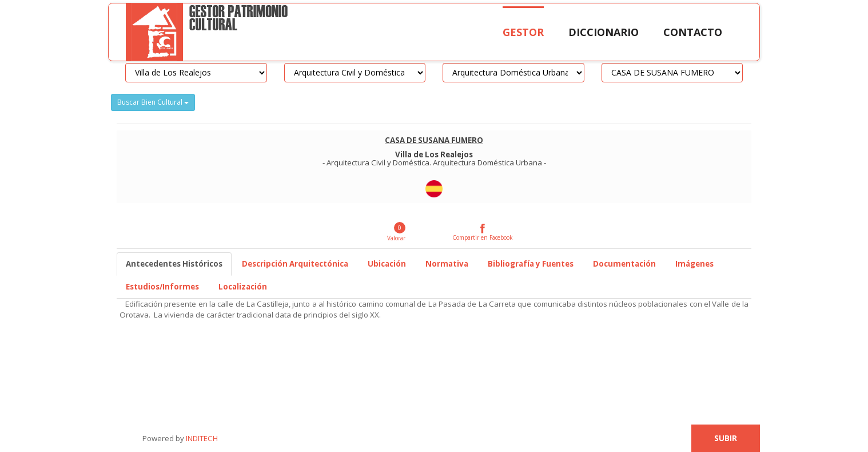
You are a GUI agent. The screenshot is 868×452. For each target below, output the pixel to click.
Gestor (523, 32)
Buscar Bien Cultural (153, 102)
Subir (726, 438)
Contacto (693, 32)
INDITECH (201, 438)
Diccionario (604, 32)
